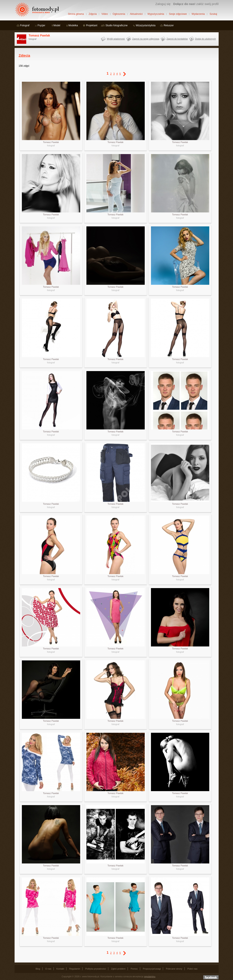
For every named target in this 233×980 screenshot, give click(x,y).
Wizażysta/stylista (146, 25)
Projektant (92, 25)
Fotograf (25, 25)
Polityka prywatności (96, 969)
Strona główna (76, 14)
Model (57, 25)
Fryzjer (42, 25)
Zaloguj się (163, 4)
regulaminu (150, 976)
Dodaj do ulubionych (206, 39)
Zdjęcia (93, 14)
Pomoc (134, 969)
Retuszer (169, 25)
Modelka (73, 25)
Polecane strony (174, 969)
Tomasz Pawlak (39, 35)
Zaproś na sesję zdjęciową (146, 39)
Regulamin (75, 969)
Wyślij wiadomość (116, 39)
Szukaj (213, 14)
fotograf (51, 146)
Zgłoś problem (118, 969)
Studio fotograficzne (117, 25)
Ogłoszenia (119, 14)
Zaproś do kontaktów (177, 39)
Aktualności (136, 14)
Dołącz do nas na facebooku (211, 977)
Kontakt (60, 969)
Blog (38, 969)
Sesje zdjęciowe (178, 14)
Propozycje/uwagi (152, 969)
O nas (48, 969)
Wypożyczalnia (156, 14)
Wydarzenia (198, 14)
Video (105, 14)
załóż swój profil (196, 4)
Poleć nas (192, 969)
